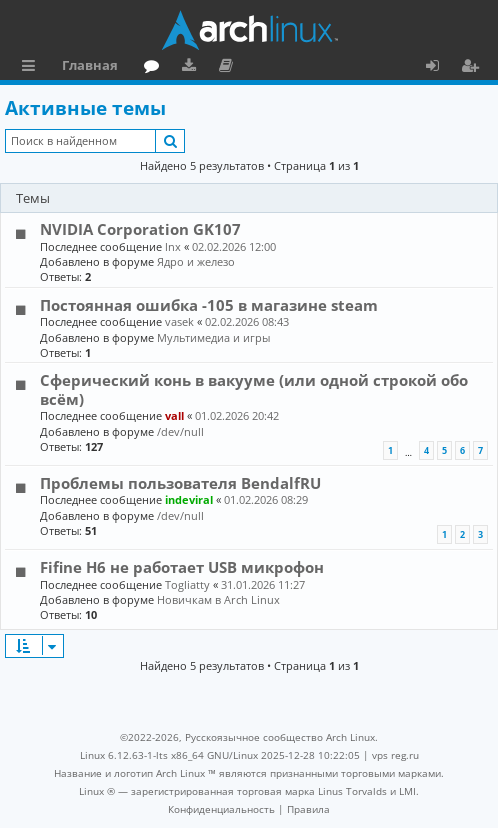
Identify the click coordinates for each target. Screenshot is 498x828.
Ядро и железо (196, 261)
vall (174, 415)
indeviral (189, 499)
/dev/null (180, 431)
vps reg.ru (395, 755)
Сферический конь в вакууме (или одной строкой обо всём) (254, 389)
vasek (179, 321)
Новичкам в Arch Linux (218, 599)
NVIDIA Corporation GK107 (140, 229)
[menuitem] (221, 809)
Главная (90, 65)
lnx (173, 246)
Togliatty (187, 584)
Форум (155, 68)
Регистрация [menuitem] (474, 68)
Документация (229, 68)
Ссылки (32, 68)
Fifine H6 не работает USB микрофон (182, 567)
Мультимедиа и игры (213, 337)
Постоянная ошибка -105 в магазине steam (209, 305)
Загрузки (192, 68)
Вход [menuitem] (439, 68)
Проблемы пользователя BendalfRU (180, 483)
